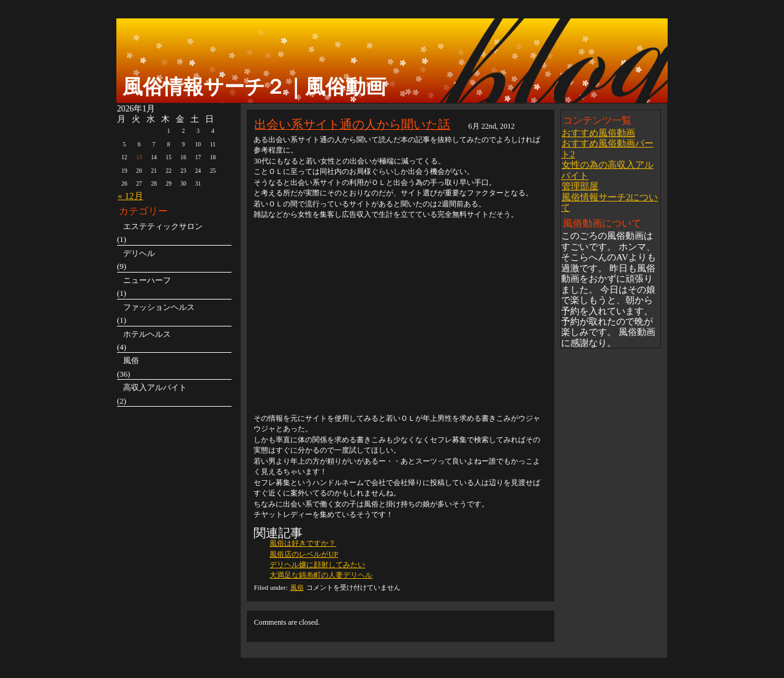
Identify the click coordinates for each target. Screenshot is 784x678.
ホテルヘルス (147, 334)
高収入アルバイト (155, 387)
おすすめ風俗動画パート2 (607, 148)
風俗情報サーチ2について (610, 202)
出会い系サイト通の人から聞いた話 (352, 124)
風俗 (297, 587)
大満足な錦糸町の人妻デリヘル (321, 575)
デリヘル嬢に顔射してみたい (317, 565)
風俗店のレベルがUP (304, 554)
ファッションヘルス (159, 307)
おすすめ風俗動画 (598, 133)
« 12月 (130, 196)
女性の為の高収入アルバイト (607, 170)
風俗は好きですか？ (303, 543)
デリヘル (139, 253)
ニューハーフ (147, 280)
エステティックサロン (163, 226)
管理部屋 (580, 186)
